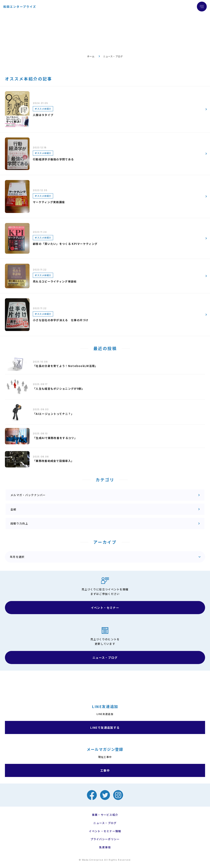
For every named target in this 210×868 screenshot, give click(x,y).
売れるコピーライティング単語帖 (55, 281)
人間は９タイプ (43, 115)
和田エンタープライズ (20, 7)
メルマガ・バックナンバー (28, 495)
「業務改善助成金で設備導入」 (53, 461)
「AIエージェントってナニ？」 (53, 414)
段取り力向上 (19, 523)
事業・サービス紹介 (105, 815)
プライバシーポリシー (105, 839)
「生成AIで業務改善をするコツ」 (55, 438)
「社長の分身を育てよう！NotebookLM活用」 (65, 366)
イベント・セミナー (105, 608)
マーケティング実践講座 (49, 202)
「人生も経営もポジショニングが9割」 (59, 389)
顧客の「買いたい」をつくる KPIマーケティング (65, 244)
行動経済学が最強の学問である (53, 159)
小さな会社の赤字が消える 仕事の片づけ (61, 320)
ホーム (91, 56)
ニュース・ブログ (105, 657)
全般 (13, 509)
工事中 (105, 770)
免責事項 (105, 847)
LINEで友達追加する (105, 727)
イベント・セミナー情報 (105, 831)
